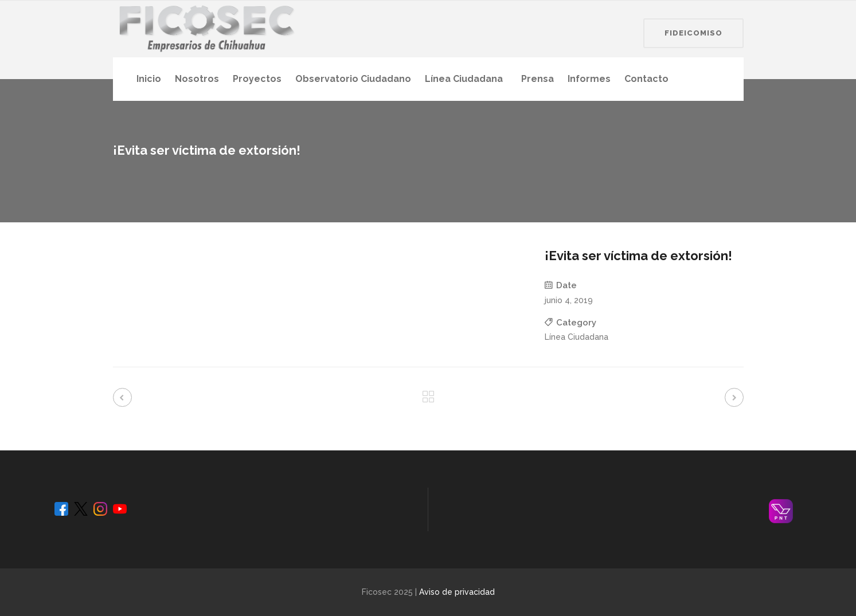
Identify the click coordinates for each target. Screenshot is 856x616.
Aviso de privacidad (457, 592)
